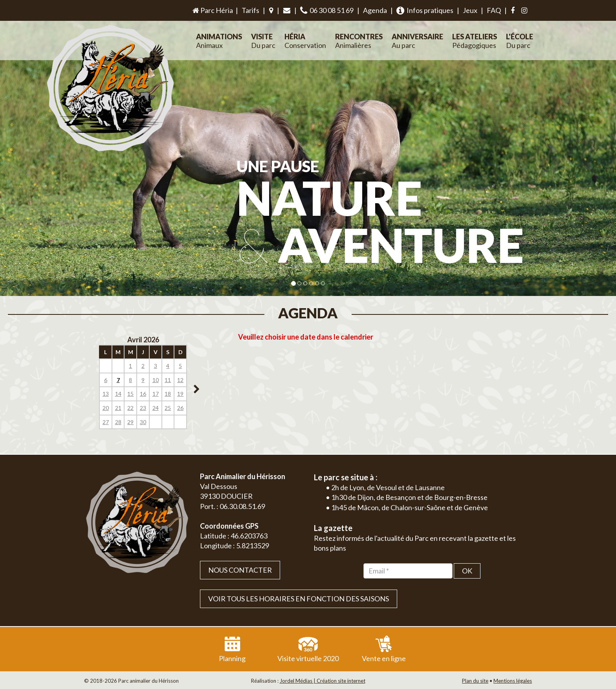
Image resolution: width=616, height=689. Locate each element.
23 (143, 408)
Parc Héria (212, 10)
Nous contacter (240, 570)
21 (118, 408)
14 (118, 394)
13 (106, 394)
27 (106, 422)
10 (156, 380)
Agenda (375, 10)
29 (130, 422)
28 (118, 422)
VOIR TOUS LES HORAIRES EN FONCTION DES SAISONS (299, 599)
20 (106, 408)
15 (130, 394)
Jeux (470, 10)
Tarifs (250, 10)
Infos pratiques (425, 10)
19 (180, 394)
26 (180, 408)
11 (168, 380)
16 (143, 394)
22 (130, 408)
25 (168, 408)
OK (467, 571)
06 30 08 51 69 (327, 10)
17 (156, 394)
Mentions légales (513, 681)
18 (168, 394)
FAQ (494, 10)
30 (143, 422)
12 (180, 380)
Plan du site (475, 681)
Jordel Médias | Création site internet (323, 681)
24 (156, 408)
